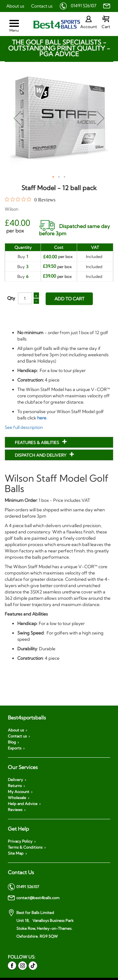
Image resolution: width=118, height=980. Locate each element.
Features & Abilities (37, 442)
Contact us (42, 6)
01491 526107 (84, 6)
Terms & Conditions (25, 847)
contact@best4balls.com (34, 898)
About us (15, 6)
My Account (19, 792)
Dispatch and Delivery (41, 455)
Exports (15, 748)
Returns (15, 786)
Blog (12, 742)
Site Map (16, 853)
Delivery (15, 780)
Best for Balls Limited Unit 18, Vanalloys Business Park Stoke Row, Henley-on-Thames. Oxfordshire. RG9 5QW (41, 924)
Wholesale (17, 798)
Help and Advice (23, 804)
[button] (17, 118)
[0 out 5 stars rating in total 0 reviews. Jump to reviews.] (30, 200)
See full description (24, 427)
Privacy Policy (20, 841)
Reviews (15, 810)
